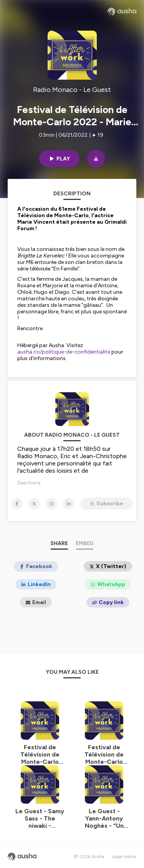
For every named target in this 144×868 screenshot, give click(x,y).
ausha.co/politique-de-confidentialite (64, 352)
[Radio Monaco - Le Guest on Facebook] (17, 504)
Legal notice (124, 857)
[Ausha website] (122, 11)
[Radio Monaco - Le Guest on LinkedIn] (69, 504)
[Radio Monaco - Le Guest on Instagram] (51, 504)
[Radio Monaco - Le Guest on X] (34, 504)
